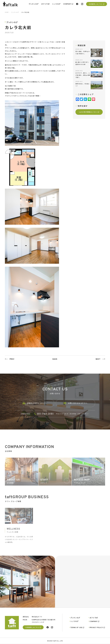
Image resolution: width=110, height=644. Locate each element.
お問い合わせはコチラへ (75, 405)
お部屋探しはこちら (97, 4)
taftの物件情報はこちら (89, 112)
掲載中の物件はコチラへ (35, 405)
